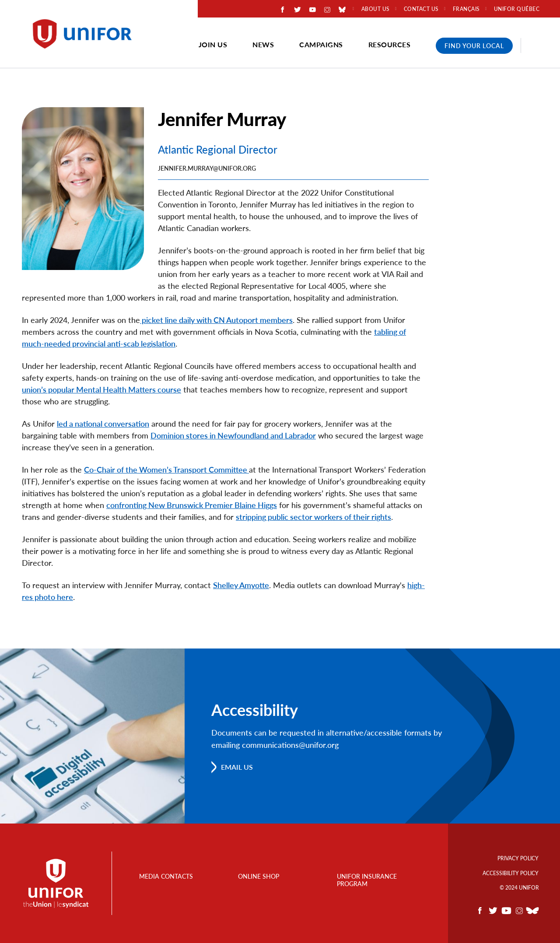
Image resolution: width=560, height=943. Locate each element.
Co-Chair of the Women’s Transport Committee (166, 470)
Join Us (213, 44)
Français (466, 9)
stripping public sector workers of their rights (313, 517)
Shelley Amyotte (241, 585)
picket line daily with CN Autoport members (216, 320)
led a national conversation (103, 424)
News (263, 44)
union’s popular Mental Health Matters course (101, 389)
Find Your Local (474, 46)
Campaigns (321, 44)
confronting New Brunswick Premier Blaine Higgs (192, 505)
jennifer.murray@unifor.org (207, 168)
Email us (237, 767)
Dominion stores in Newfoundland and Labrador (233, 435)
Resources (390, 44)
